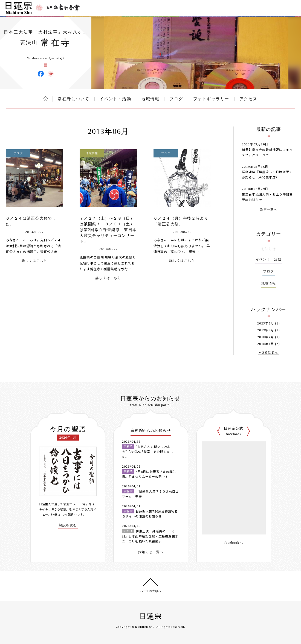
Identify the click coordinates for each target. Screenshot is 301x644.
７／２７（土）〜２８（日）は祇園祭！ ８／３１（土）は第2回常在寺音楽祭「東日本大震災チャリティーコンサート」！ (108, 230)
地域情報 (150, 99)
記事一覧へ (269, 210)
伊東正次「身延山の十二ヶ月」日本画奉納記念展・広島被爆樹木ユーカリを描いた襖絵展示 (150, 536)
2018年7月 (266, 337)
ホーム (46, 99)
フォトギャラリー (211, 99)
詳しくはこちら (34, 261)
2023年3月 (266, 323)
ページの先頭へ (151, 591)
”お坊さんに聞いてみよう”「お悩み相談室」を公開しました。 (148, 452)
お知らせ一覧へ (151, 552)
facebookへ (234, 543)
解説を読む (68, 525)
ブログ (176, 99)
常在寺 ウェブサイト (51, 74)
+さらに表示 (268, 353)
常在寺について (74, 99)
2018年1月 (266, 344)
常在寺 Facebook (41, 74)
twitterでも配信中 (64, 514)
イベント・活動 (115, 99)
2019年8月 (266, 330)
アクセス (248, 99)
